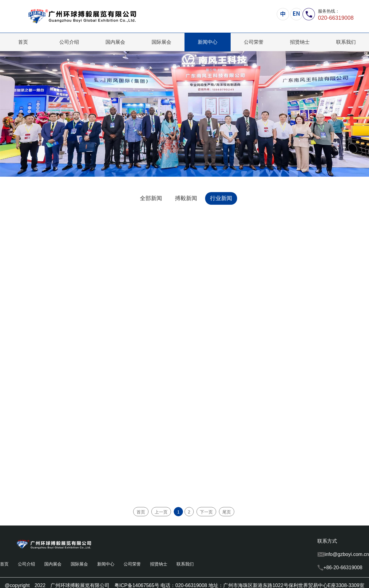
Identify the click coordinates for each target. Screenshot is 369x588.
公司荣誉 (254, 42)
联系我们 (346, 42)
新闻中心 (208, 42)
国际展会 (161, 42)
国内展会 (115, 42)
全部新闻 (151, 198)
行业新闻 (221, 198)
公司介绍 (69, 42)
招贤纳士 (300, 42)
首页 (23, 42)
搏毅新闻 (186, 198)
